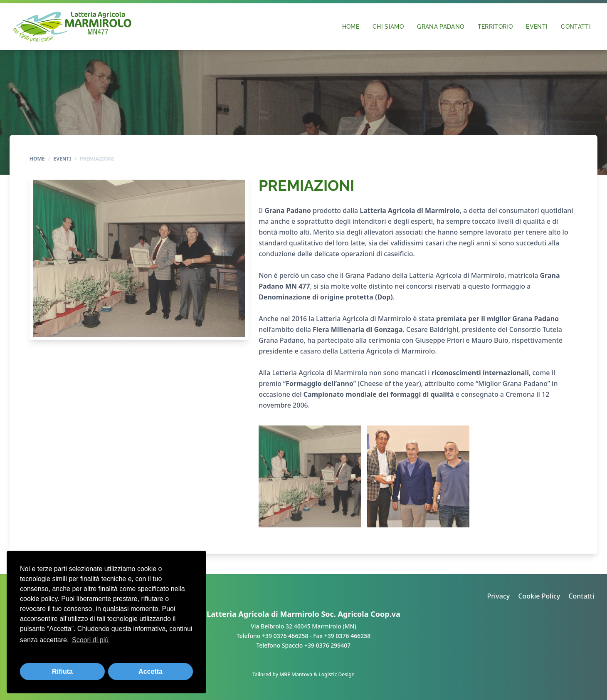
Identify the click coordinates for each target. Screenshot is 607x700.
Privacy (498, 596)
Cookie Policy (539, 596)
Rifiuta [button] (62, 672)
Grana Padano (440, 26)
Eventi (537, 26)
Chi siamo (388, 26)
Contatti (576, 26)
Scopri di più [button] (90, 640)
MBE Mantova (296, 674)
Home (351, 26)
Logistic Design (337, 674)
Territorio (495, 26)
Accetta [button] (151, 672)
